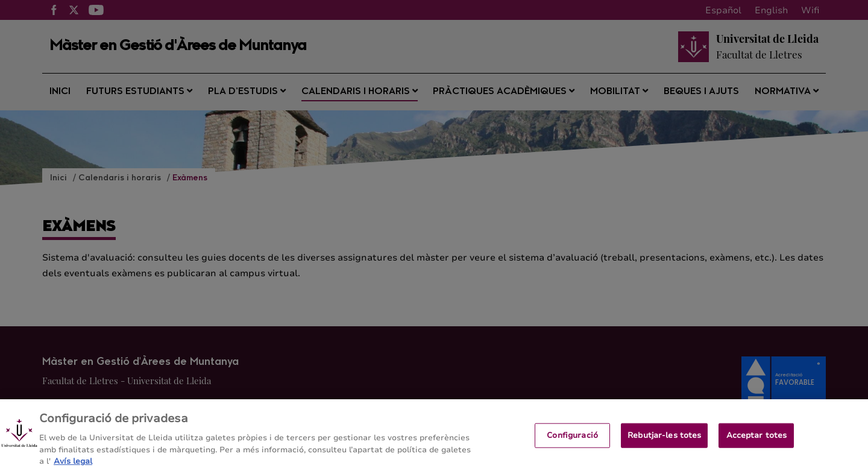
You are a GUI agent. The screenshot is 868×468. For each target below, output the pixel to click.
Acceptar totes (757, 440)
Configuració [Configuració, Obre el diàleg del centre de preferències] (572, 440)
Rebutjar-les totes (664, 440)
